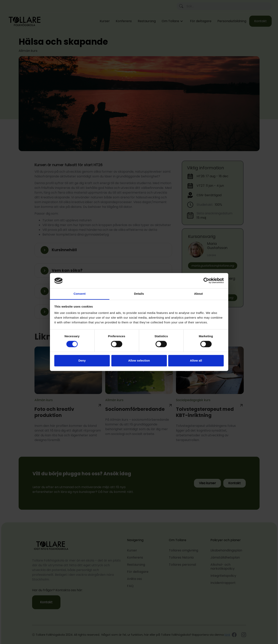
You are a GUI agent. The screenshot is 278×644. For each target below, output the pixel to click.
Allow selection (139, 360)
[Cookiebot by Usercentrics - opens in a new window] (206, 281)
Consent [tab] (80, 294)
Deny (82, 360)
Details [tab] (139, 294)
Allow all (196, 360)
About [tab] (199, 294)
